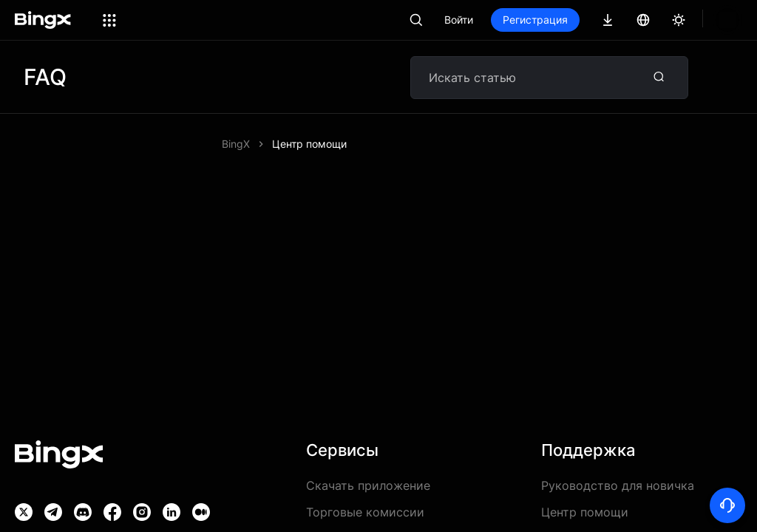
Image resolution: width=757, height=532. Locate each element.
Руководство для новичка (618, 485)
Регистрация (585, 20)
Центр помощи (309, 144)
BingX (236, 144)
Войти (509, 20)
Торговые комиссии (365, 512)
